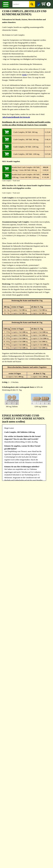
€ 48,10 (47, 139)
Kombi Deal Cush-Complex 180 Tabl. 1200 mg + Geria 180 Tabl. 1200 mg (26, 176)
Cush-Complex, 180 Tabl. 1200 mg (26, 154)
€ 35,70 (47, 147)
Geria (24, 75)
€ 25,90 (47, 132)
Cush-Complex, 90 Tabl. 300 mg (25, 132)
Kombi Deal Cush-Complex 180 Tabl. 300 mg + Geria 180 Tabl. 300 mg (26, 169)
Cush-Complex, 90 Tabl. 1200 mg (26, 147)
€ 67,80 (47, 154)
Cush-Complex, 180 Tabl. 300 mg (26, 139)
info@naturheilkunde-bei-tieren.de (16, 117)
